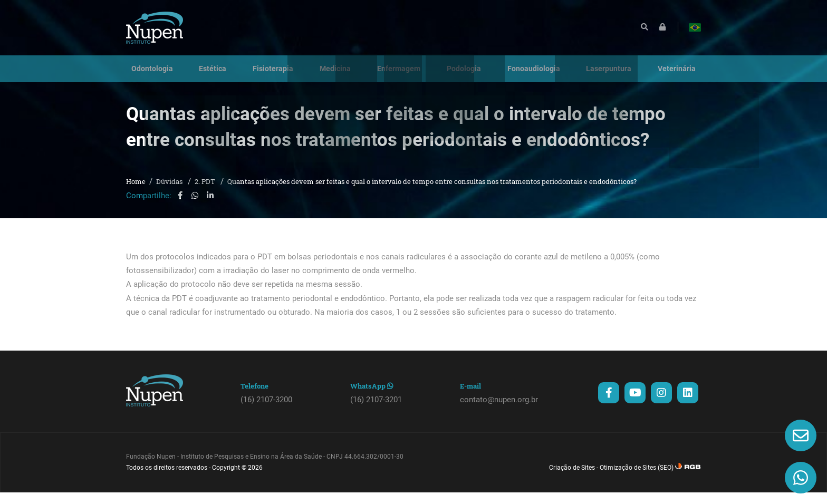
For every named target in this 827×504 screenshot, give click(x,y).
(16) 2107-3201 (376, 411)
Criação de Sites (572, 479)
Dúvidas (170, 193)
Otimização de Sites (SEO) (637, 479)
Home (136, 193)
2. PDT (206, 193)
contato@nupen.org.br (499, 411)
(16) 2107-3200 (266, 411)
